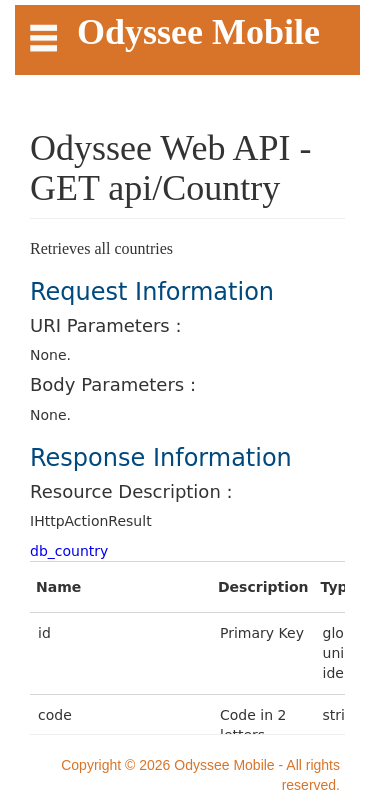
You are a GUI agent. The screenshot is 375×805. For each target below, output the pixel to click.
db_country (69, 551)
